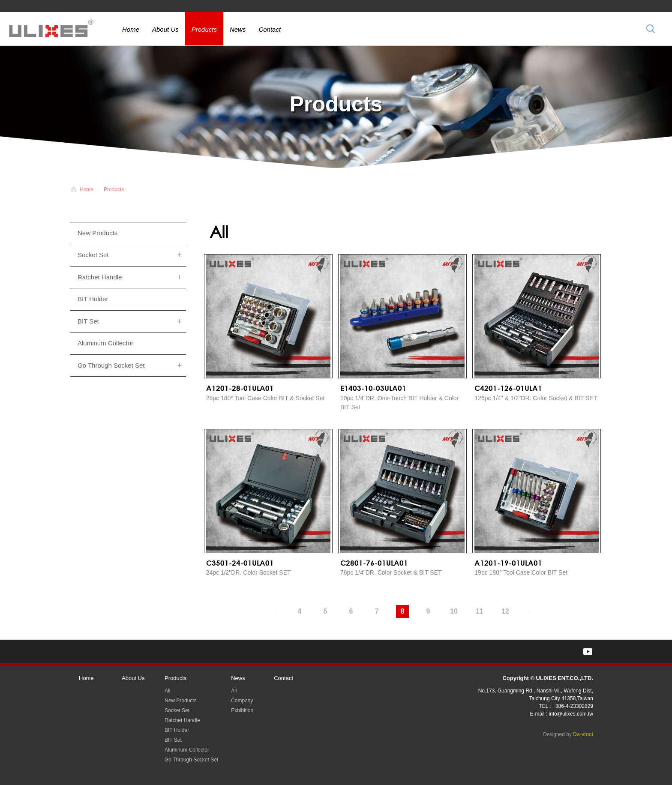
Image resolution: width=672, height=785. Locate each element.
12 (505, 611)
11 (480, 611)
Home (131, 29)
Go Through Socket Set (111, 365)
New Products (97, 233)
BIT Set (88, 321)
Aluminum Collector (105, 343)
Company (242, 701)
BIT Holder (93, 299)
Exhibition (242, 710)
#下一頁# (531, 611)
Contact (270, 29)
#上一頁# (274, 611)
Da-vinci (583, 734)
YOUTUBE (588, 652)
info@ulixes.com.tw (571, 714)
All (167, 691)
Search (651, 28)
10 (454, 611)
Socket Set (93, 255)
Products (204, 29)
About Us (165, 29)
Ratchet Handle (100, 277)
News (238, 29)
